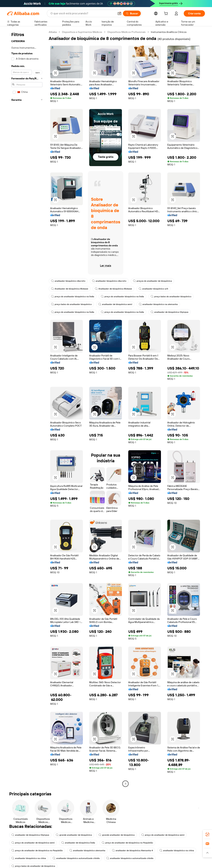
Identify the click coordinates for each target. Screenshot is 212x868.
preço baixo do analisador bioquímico (171, 297)
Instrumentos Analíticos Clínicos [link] (169, 32)
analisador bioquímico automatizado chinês (76, 858)
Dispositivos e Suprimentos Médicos (82, 32)
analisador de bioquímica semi (115, 304)
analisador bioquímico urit (153, 289)
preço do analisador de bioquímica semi (163, 835)
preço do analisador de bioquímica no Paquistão (127, 843)
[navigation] (27, 408)
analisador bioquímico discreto (68, 281)
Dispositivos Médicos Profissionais (126, 32)
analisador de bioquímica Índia (78, 843)
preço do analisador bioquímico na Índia (73, 297)
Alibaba (53, 32)
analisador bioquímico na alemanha (158, 304)
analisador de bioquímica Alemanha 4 (132, 851)
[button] (119, 13)
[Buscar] (132, 13)
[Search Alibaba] (83, 13)
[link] (207, 834)
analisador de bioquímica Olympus (170, 312)
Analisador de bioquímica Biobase (70, 289)
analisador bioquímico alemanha (87, 851)
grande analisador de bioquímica (74, 835)
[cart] (167, 14)
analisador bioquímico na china (177, 851)
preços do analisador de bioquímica (152, 281)
